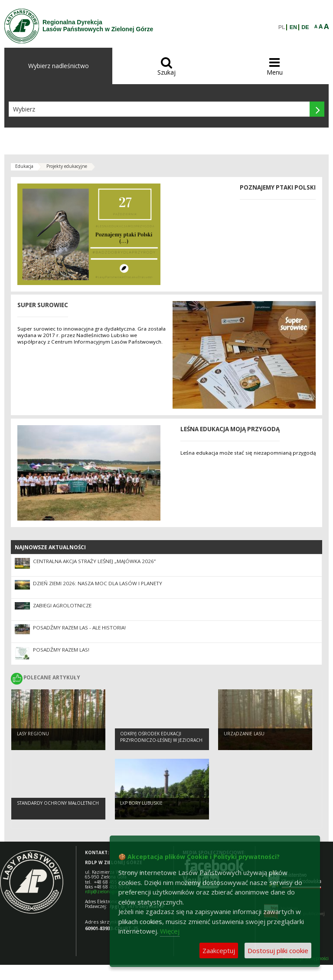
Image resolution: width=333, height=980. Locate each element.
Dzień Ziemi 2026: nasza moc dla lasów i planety (98, 583)
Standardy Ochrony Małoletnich (58, 803)
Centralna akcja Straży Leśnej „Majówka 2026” (94, 561)
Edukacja (24, 166)
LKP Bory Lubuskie (141, 803)
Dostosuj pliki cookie (278, 951)
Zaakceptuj (219, 951)
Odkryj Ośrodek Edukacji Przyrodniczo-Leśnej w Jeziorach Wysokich (161, 740)
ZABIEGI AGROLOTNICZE (62, 605)
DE (305, 27)
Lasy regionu (33, 734)
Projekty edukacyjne (67, 166)
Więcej (170, 931)
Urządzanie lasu (244, 734)
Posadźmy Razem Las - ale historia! (79, 628)
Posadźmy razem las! (61, 650)
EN (293, 27)
